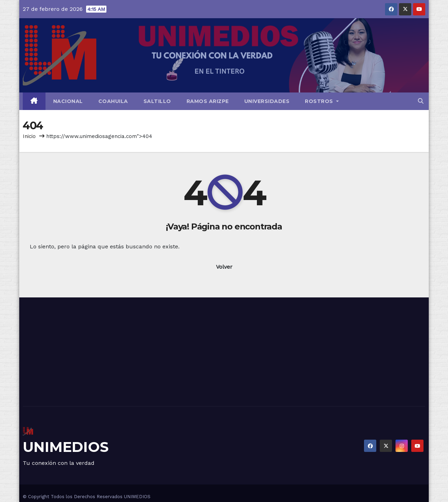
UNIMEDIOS (66, 447)
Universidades (267, 101)
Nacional (68, 101)
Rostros (322, 101)
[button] (421, 101)
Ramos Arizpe (208, 101)
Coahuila (113, 101)
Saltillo (157, 101)
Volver (224, 267)
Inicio (29, 136)
